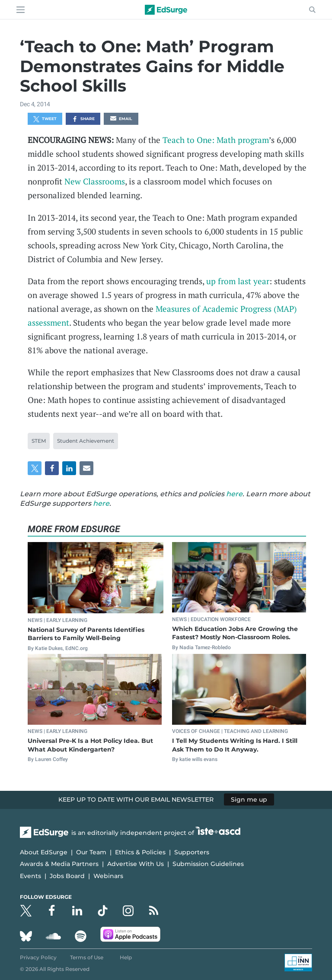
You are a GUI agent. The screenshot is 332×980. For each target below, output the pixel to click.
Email (121, 119)
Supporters (192, 852)
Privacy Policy (38, 957)
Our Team (91, 852)
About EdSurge (44, 852)
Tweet (45, 119)
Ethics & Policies (140, 852)
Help (126, 957)
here (234, 494)
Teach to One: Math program (216, 140)
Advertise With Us (136, 864)
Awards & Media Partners (59, 864)
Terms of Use (87, 957)
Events (30, 876)
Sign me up (249, 799)
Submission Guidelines (208, 864)
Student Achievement (86, 441)
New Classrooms (95, 181)
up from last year (238, 281)
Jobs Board (67, 876)
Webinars (108, 876)
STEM (39, 441)
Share (83, 119)
